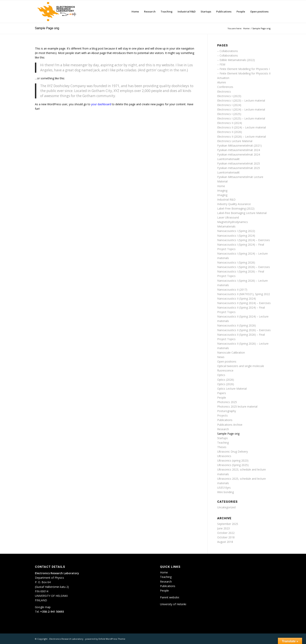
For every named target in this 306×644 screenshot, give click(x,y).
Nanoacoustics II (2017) (232, 290)
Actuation (223, 78)
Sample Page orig (47, 28)
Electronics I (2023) (229, 96)
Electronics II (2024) (230, 123)
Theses (222, 447)
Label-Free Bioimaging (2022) (236, 208)
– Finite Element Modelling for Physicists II (244, 73)
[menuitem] (135, 11)
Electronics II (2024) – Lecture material (242, 127)
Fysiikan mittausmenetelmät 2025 (239, 163)
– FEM (221, 64)
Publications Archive (230, 425)
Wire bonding (225, 492)
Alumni (221, 82)
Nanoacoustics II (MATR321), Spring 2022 (244, 294)
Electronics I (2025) (229, 114)
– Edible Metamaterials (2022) (236, 60)
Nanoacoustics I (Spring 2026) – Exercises (244, 267)
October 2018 (226, 537)
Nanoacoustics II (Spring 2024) (237, 299)
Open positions (227, 361)
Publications (225, 420)
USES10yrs (224, 488)
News (221, 357)
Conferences (225, 87)
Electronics (224, 92)
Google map (43, 607)
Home (221, 186)
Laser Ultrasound (228, 217)
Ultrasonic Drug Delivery (233, 452)
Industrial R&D (226, 199)
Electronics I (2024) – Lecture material (241, 109)
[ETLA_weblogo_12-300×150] (58, 11)
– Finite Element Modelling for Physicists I (243, 69)
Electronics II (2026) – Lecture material (242, 137)
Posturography (227, 411)
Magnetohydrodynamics (233, 222)
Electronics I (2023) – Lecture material (241, 100)
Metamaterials (226, 226)
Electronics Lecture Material (235, 141)
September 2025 (228, 524)
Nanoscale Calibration (231, 353)
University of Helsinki (173, 604)
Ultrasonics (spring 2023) (233, 460)
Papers (222, 393)
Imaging (222, 191)
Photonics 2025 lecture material (237, 406)
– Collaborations (228, 51)
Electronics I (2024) (229, 105)
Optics (221, 375)
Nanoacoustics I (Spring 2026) (236, 262)
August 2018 (225, 542)
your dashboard (101, 104)
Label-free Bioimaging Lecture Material (242, 213)
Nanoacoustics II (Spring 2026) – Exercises (244, 330)
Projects (222, 415)
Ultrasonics (224, 456)
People (222, 398)
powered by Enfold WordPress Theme (105, 639)
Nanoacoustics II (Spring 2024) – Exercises (244, 303)
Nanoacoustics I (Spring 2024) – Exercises (244, 240)
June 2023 (223, 528)
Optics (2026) (226, 380)
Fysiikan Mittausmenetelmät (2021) (239, 146)
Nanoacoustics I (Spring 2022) (236, 231)
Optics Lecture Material (232, 389)
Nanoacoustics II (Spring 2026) (237, 325)
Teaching (223, 443)
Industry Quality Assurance (234, 204)
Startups (222, 438)
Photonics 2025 (227, 402)
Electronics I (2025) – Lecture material (241, 118)
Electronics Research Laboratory (66, 639)
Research (223, 429)
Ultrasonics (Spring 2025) (233, 465)
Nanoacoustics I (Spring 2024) (236, 236)
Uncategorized (226, 507)
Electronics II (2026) (230, 132)
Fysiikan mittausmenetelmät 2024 (239, 150)
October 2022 (226, 533)
